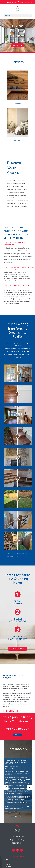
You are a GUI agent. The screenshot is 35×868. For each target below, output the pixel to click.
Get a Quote (17, 45)
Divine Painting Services (17, 31)
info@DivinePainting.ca (18, 840)
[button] (6, 787)
